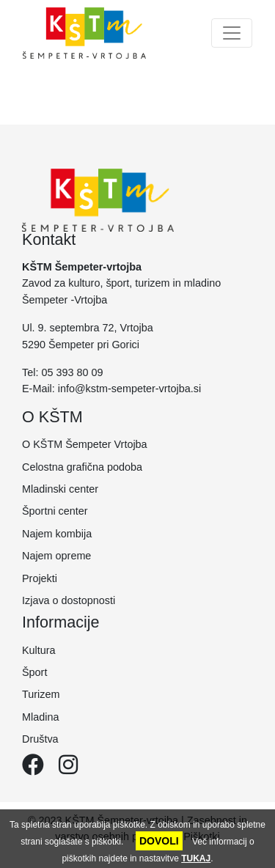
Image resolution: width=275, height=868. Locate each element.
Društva (40, 739)
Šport (34, 672)
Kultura (39, 650)
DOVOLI (159, 841)
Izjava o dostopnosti (69, 600)
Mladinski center (60, 489)
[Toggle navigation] (232, 33)
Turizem (41, 694)
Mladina (40, 717)
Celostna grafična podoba (82, 467)
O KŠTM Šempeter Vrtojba (85, 444)
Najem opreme (56, 556)
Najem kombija (57, 534)
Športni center (55, 511)
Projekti (40, 578)
